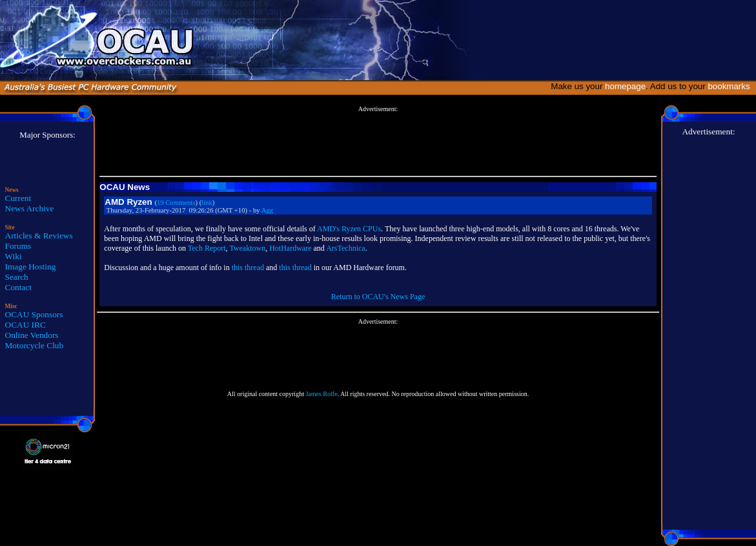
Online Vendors (32, 335)
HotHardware (290, 248)
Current (18, 198)
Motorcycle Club (35, 345)
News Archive (30, 208)
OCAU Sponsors (34, 314)
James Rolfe (321, 394)
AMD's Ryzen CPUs (349, 229)
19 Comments (176, 203)
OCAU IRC (26, 325)
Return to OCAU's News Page (378, 297)
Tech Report (207, 248)
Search (17, 277)
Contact (18, 287)
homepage (625, 86)
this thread (248, 268)
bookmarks (731, 86)
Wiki (14, 256)
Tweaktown (247, 248)
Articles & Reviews (39, 236)
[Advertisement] (378, 142)
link (207, 203)
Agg (267, 210)
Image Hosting (31, 267)
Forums (18, 246)
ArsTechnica (345, 248)
